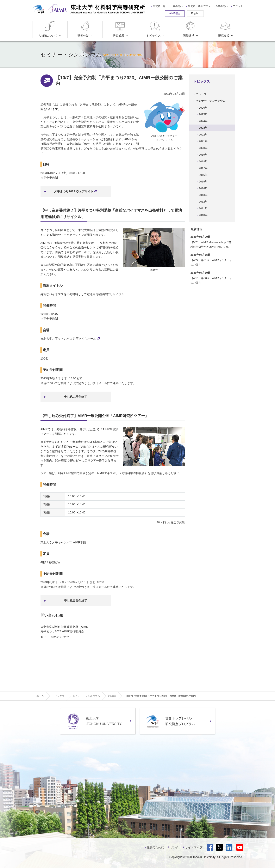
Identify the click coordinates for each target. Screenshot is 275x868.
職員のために (155, 847)
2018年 (203, 161)
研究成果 (119, 29)
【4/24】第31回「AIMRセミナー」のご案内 (211, 262)
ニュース (201, 94)
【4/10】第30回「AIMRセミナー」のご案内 (211, 280)
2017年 (203, 168)
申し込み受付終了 (76, 397)
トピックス (154, 29)
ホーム (40, 696)
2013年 (203, 195)
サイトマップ (194, 847)
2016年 (203, 175)
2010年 (203, 215)
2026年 (203, 108)
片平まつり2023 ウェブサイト (75, 191)
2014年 (203, 188)
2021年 (203, 141)
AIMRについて (48, 29)
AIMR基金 (175, 13)
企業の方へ (222, 6)
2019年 (203, 155)
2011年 (203, 208)
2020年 (203, 148)
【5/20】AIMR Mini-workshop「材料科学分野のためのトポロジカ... (211, 244)
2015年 (203, 182)
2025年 (203, 114)
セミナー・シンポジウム (211, 101)
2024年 (203, 121)
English (195, 13)
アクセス (238, 6)
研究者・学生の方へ (199, 6)
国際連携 (190, 29)
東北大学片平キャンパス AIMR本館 (63, 542)
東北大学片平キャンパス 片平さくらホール (70, 339)
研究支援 (225, 29)
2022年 (203, 135)
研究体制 (84, 29)
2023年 (203, 128)
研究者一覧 (159, 6)
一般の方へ (177, 6)
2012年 (203, 202)
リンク (175, 847)
